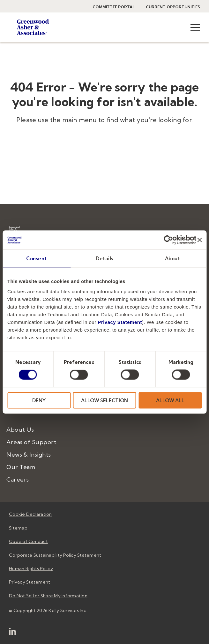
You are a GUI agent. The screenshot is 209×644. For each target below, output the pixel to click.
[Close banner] (199, 240)
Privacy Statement (120, 322)
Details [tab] (104, 259)
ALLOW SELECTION (104, 400)
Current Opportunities (173, 7)
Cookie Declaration (30, 514)
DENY (39, 400)
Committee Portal (114, 7)
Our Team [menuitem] (21, 467)
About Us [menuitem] (20, 430)
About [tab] (173, 259)
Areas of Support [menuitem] (31, 442)
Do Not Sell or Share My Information (48, 596)
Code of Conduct (28, 541)
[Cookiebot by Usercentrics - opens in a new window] (169, 240)
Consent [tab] (37, 259)
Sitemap (18, 528)
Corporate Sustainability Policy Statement (55, 555)
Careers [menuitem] (18, 479)
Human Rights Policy (31, 569)
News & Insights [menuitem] (29, 455)
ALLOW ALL (170, 400)
